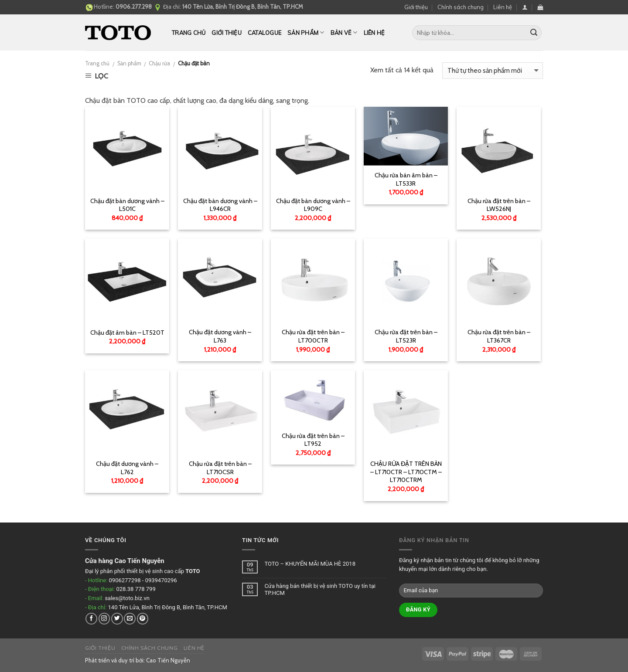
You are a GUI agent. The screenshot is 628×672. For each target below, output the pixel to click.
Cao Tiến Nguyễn (168, 660)
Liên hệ (503, 7)
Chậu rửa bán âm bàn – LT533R (406, 179)
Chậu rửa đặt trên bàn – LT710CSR (220, 468)
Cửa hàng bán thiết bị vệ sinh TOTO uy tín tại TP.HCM (320, 589)
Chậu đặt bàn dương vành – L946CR (220, 205)
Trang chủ (189, 33)
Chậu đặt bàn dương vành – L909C (313, 205)
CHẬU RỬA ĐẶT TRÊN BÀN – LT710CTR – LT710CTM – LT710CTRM (406, 472)
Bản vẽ (344, 32)
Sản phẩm (306, 32)
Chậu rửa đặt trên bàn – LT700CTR (313, 336)
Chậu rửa (159, 63)
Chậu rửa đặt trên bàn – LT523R (406, 336)
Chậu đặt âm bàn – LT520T (127, 333)
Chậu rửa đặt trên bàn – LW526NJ (499, 205)
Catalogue (265, 33)
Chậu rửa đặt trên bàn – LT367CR (499, 336)
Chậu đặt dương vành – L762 (127, 468)
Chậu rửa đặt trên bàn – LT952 (313, 440)
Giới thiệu (416, 7)
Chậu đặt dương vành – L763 (220, 336)
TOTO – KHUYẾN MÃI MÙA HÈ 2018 (310, 564)
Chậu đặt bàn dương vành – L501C (127, 205)
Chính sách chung (461, 7)
